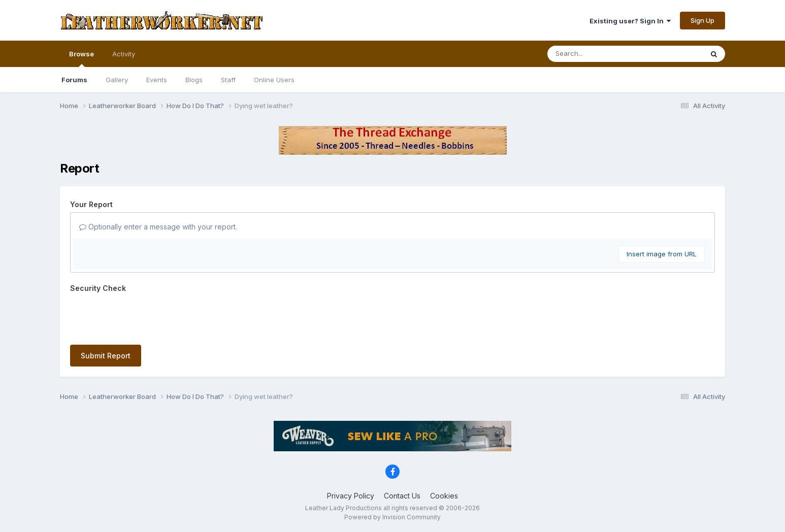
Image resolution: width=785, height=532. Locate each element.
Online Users (274, 80)
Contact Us (402, 496)
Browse (81, 58)
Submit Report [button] (106, 356)
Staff (228, 80)
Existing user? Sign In (630, 21)
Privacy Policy (351, 496)
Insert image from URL (662, 254)
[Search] (597, 54)
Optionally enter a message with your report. (158, 227)
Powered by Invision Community (392, 517)
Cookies (444, 496)
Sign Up (702, 20)
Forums (74, 80)
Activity (124, 54)
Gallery (117, 80)
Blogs (194, 80)
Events (157, 80)
